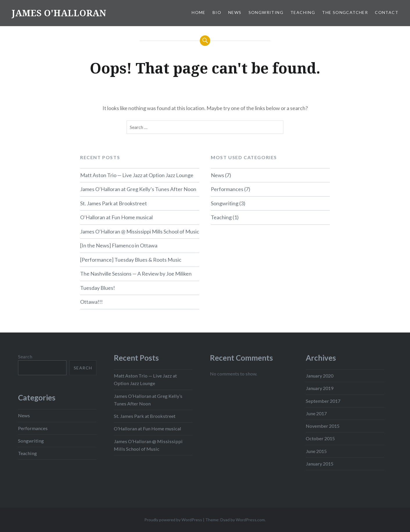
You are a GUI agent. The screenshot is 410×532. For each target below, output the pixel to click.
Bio (217, 12)
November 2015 (323, 426)
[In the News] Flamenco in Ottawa (119, 245)
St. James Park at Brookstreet (114, 203)
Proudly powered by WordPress (173, 520)
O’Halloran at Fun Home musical (116, 217)
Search (25, 356)
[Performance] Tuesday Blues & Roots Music (131, 260)
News (235, 12)
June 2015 (316, 451)
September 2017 (323, 401)
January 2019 (320, 388)
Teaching (303, 12)
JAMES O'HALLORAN (59, 13)
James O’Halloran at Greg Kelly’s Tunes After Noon (138, 189)
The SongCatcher (345, 12)
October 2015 (320, 438)
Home (199, 12)
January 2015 (320, 464)
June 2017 (316, 413)
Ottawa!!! (91, 302)
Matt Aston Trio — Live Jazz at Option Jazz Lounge (137, 175)
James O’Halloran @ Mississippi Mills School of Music (140, 231)
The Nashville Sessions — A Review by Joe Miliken (136, 274)
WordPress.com (250, 520)
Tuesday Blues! (98, 288)
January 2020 (320, 376)
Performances (227, 189)
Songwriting (266, 12)
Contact (387, 12)
